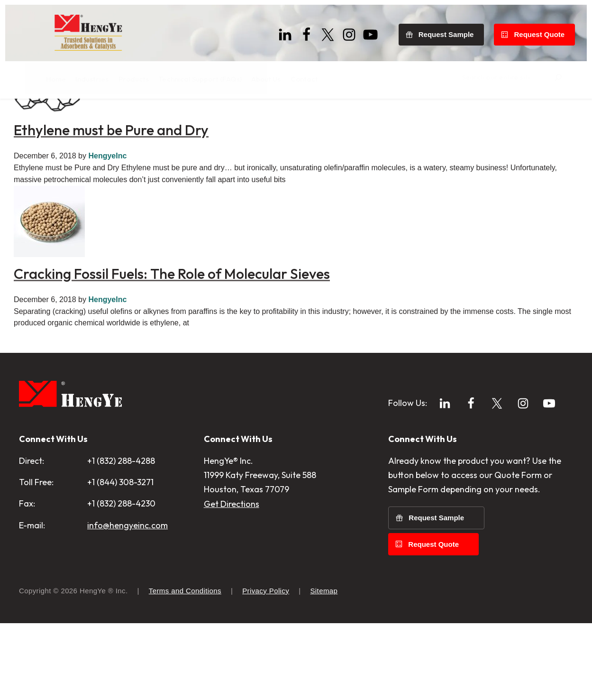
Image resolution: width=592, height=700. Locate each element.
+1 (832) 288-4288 (121, 554)
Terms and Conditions (185, 668)
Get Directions (232, 596)
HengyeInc (107, 248)
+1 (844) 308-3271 (120, 575)
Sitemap (324, 668)
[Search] (577, 75)
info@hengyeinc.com (128, 618)
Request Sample (451, 30)
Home (29, 115)
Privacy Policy (266, 668)
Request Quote (544, 30)
